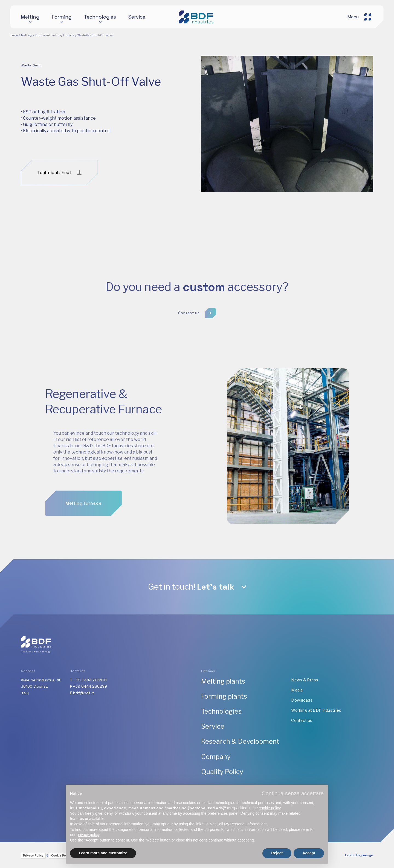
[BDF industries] (197, 17)
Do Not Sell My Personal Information (234, 824)
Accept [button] (309, 853)
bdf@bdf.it (84, 693)
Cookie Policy (61, 855)
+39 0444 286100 (90, 680)
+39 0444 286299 (90, 686)
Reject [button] (277, 853)
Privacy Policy (33, 855)
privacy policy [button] (88, 835)
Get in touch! (191, 587)
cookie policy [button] (270, 808)
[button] (293, 793)
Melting (26, 35)
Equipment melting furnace (55, 35)
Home (14, 35)
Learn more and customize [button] (103, 853)
